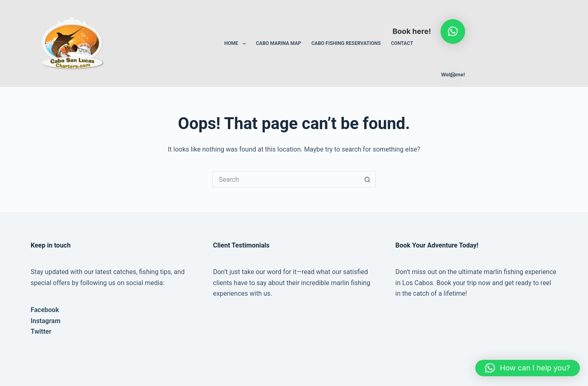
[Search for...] (286, 179)
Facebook (45, 310)
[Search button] (367, 179)
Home (236, 44)
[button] (453, 31)
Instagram (46, 321)
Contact (402, 43)
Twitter (41, 331)
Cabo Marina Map (279, 43)
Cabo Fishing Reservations (346, 43)
